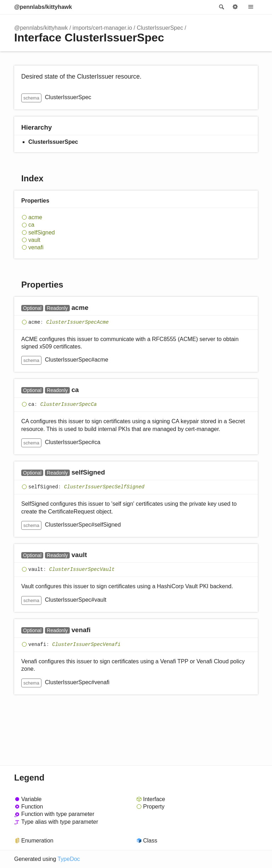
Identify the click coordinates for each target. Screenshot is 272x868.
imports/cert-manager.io (102, 28)
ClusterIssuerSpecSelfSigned (104, 487)
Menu (251, 7)
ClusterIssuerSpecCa (69, 405)
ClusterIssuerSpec (160, 28)
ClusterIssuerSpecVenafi (86, 645)
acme (35, 217)
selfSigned (42, 232)
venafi (36, 247)
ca (31, 225)
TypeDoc (69, 859)
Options (235, 7)
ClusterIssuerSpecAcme (77, 322)
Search (221, 7)
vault (34, 240)
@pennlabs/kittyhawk (43, 7)
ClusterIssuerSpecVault (82, 570)
